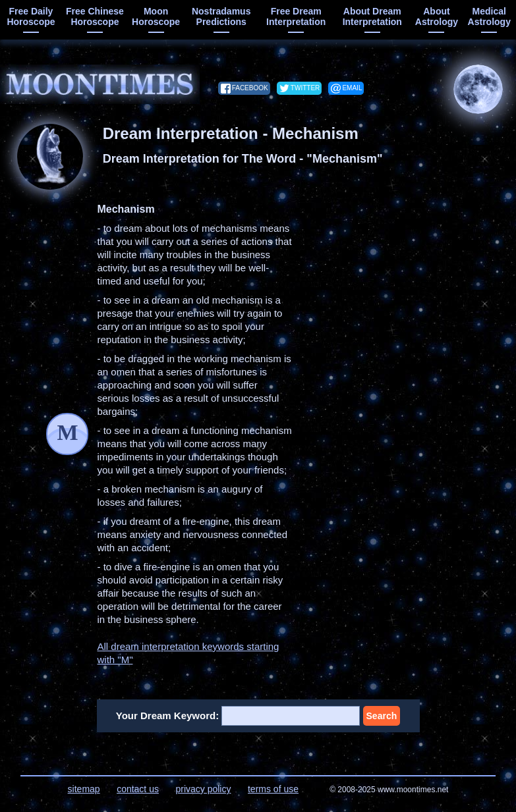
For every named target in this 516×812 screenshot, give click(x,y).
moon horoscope (156, 16)
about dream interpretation (372, 16)
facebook (250, 88)
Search (382, 716)
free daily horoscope (31, 16)
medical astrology (489, 16)
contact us (138, 789)
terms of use (273, 789)
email (352, 88)
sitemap (84, 789)
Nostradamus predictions (221, 16)
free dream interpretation (296, 16)
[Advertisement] (411, 285)
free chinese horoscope (95, 16)
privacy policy (203, 789)
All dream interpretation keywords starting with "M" (188, 653)
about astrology (437, 16)
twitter (305, 88)
